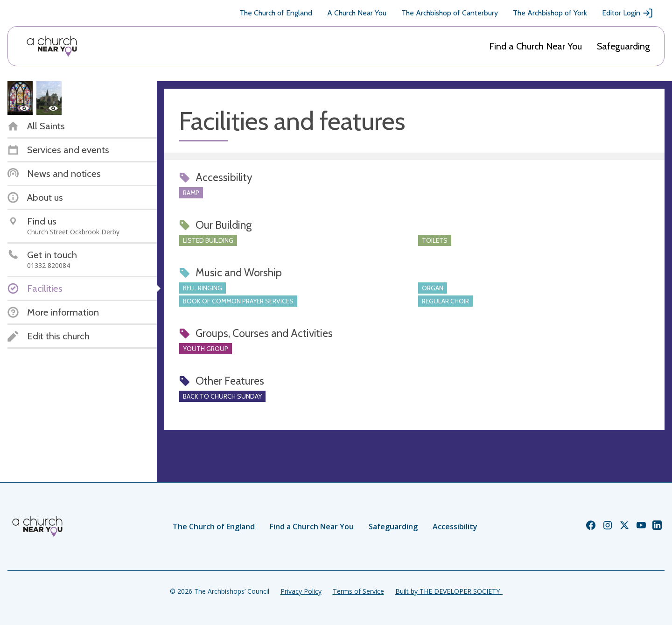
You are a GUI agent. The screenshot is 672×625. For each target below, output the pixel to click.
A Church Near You (357, 13)
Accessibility (455, 527)
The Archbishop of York (550, 13)
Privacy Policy (301, 591)
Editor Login (628, 13)
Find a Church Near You (535, 46)
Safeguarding (623, 46)
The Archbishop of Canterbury (450, 13)
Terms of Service (358, 591)
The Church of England (276, 13)
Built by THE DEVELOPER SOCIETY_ (449, 591)
